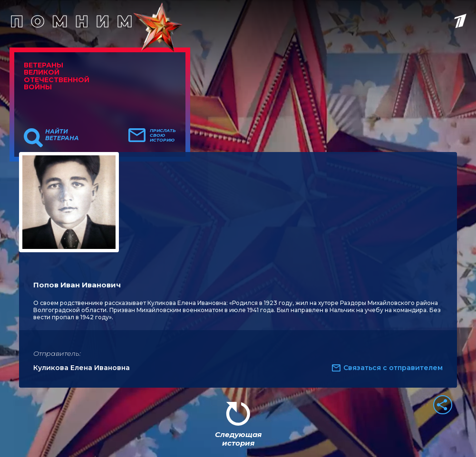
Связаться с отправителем (393, 368)
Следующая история (238, 439)
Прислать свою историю (163, 135)
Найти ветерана (62, 135)
